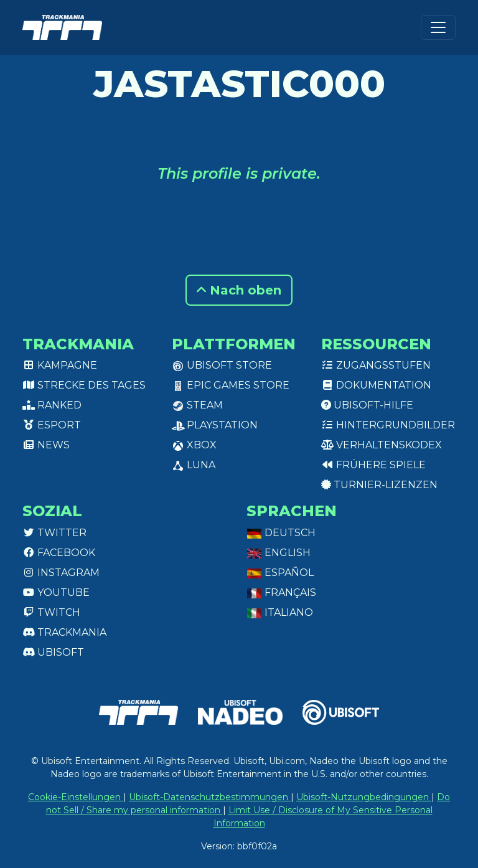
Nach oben (239, 290)
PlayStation (215, 425)
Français (281, 592)
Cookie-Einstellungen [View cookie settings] (76, 797)
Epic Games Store (231, 385)
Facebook (59, 553)
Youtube (56, 592)
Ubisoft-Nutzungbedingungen (364, 797)
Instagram (61, 573)
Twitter (54, 533)
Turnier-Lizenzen (379, 485)
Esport (52, 425)
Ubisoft (53, 652)
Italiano (280, 612)
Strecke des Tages (84, 385)
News (46, 445)
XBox (194, 445)
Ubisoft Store (222, 365)
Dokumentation (376, 385)
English (279, 553)
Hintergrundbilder (388, 425)
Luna (194, 465)
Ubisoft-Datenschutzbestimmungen (210, 797)
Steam (197, 405)
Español (280, 573)
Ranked (52, 405)
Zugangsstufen (376, 365)
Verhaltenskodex (382, 445)
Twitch (51, 612)
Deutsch (281, 533)
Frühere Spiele (373, 465)
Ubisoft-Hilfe (367, 405)
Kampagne (60, 365)
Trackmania (64, 632)
